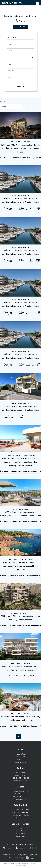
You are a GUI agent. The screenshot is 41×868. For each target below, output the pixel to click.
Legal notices (20, 836)
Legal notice (23, 855)
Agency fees (33, 855)
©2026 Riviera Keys (10, 855)
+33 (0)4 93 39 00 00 (21, 759)
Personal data (20, 831)
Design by (30, 858)
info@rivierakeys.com (21, 762)
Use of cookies (21, 834)
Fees (21, 828)
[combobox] (21, 37)
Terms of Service (19, 865)
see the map (21, 27)
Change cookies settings (16, 858)
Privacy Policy (33, 863)
